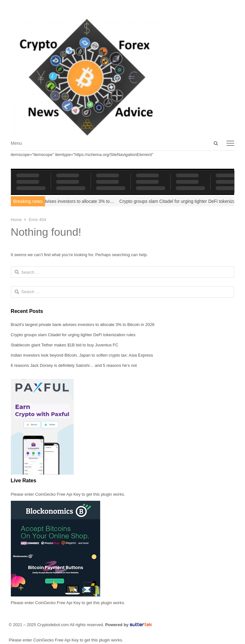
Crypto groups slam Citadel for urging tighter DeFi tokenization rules (73, 335)
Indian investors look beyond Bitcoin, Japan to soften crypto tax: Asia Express (82, 355)
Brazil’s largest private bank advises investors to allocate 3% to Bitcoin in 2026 (83, 325)
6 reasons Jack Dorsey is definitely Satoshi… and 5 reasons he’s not (74, 365)
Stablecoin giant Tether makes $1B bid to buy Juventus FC (65, 345)
